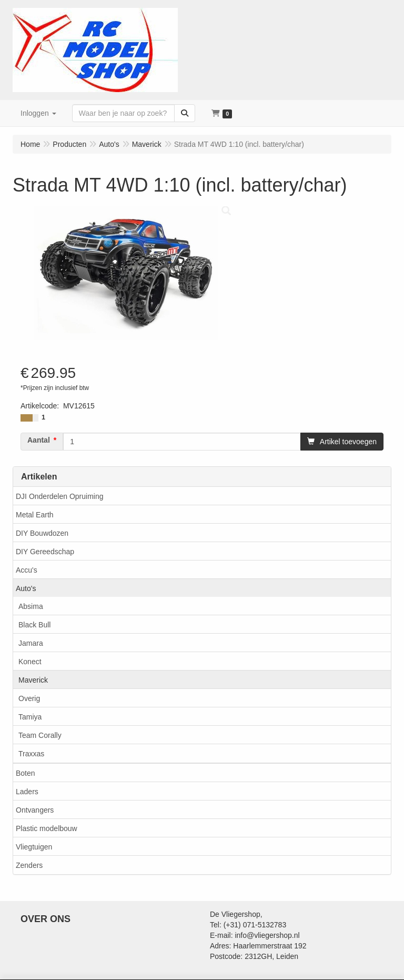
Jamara (31, 643)
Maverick (33, 680)
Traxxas (31, 754)
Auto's (26, 588)
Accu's (27, 570)
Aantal (39, 440)
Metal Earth (35, 515)
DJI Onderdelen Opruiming (60, 496)
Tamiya (30, 717)
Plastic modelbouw (47, 828)
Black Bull (34, 625)
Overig (29, 698)
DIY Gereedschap (45, 552)
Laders (27, 792)
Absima (31, 606)
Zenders (29, 865)
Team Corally (40, 735)
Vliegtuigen (34, 847)
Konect (30, 662)
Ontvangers (35, 810)
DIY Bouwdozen (42, 533)
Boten (26, 773)
